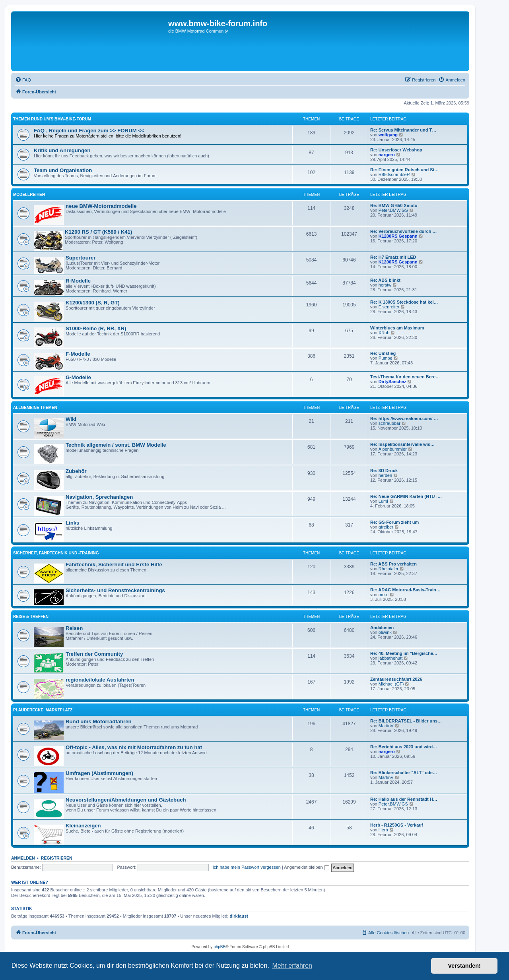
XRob (384, 333)
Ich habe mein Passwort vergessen (247, 867)
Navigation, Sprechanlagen (99, 497)
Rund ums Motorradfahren (99, 721)
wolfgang (388, 135)
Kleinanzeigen (83, 826)
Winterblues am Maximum (397, 328)
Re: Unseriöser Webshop (396, 150)
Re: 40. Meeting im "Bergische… (404, 653)
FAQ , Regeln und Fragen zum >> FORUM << (89, 131)
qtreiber (386, 527)
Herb (383, 830)
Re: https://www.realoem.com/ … (404, 418)
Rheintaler (389, 569)
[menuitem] (23, 80)
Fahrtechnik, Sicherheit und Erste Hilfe (114, 565)
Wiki (71, 419)
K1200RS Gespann (398, 236)
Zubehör (76, 471)
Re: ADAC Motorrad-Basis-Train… (405, 590)
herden (385, 475)
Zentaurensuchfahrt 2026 (396, 679)
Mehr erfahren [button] (292, 965)
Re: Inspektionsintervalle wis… (402, 444)
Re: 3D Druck (384, 471)
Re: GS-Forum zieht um (394, 522)
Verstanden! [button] (464, 966)
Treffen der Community (94, 654)
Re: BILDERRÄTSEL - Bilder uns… (406, 721)
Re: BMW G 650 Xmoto (394, 205)
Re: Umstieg (383, 353)
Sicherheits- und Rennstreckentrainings (115, 590)
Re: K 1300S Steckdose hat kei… (404, 302)
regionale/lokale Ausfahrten (100, 680)
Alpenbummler (393, 449)
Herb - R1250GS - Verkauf (397, 825)
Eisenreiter (389, 307)
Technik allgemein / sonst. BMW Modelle (116, 445)
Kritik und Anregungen (62, 150)
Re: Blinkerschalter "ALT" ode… (404, 773)
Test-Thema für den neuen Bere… (405, 377)
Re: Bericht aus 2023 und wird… (404, 747)
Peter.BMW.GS (393, 210)
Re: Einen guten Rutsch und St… (404, 170)
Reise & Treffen (31, 617)
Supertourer (81, 258)
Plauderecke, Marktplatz (43, 710)
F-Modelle (78, 354)
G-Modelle (78, 377)
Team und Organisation (63, 170)
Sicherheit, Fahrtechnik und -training (56, 553)
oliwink (385, 632)
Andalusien (382, 628)
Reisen (74, 628)
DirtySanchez (392, 382)
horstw (385, 285)
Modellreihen (29, 195)
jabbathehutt (391, 658)
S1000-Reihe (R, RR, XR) (96, 328)
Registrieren (57, 858)
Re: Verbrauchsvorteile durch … (404, 231)
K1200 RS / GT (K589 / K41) (98, 232)
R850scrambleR (394, 174)
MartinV (386, 726)
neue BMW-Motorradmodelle (101, 206)
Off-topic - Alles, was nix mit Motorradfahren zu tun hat (134, 747)
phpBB (220, 947)
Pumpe (386, 358)
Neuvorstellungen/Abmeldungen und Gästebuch (126, 800)
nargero (387, 155)
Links (72, 523)
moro (384, 595)
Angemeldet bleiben (306, 867)
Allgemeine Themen (35, 408)
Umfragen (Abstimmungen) (99, 773)
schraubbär (390, 423)
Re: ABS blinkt (385, 280)
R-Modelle (78, 281)
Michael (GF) (391, 684)
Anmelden (23, 858)
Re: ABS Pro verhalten (393, 564)
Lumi (383, 501)
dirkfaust (239, 916)
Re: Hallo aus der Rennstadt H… (404, 799)
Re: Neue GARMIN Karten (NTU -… (406, 496)
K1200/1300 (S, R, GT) (93, 303)
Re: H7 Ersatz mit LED (393, 257)
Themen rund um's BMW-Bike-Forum (52, 119)
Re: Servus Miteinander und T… (403, 130)
